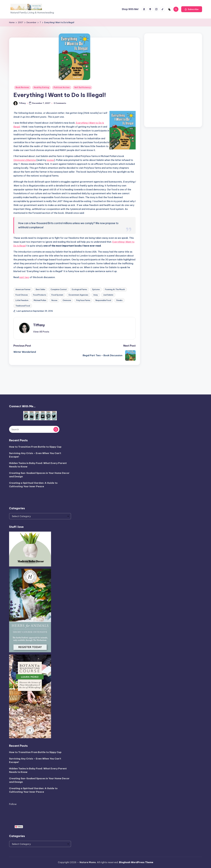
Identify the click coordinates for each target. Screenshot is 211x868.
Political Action (62, 87)
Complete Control (59, 289)
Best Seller (41, 289)
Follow (13, 804)
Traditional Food (23, 306)
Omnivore (67, 300)
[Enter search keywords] (34, 429)
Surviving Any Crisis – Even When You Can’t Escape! (35, 455)
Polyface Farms (83, 300)
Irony (96, 295)
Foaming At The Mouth (115, 289)
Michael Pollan (40, 300)
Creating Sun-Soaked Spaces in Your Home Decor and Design (39, 475)
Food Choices (22, 295)
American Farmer (23, 289)
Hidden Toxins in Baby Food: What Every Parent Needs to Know (38, 465)
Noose (54, 300)
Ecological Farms (79, 289)
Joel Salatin (108, 295)
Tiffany (39, 325)
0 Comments (60, 103)
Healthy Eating (41, 87)
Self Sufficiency (82, 87)
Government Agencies (78, 295)
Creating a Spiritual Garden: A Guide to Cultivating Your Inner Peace (33, 485)
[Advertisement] (173, 80)
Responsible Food (103, 300)
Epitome (96, 289)
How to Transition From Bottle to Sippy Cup (35, 447)
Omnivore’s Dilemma (25, 160)
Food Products (40, 295)
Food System (57, 295)
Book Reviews (22, 87)
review (50, 160)
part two (24, 277)
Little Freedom (22, 300)
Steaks (119, 300)
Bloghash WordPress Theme (136, 862)
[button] (192, 9)
